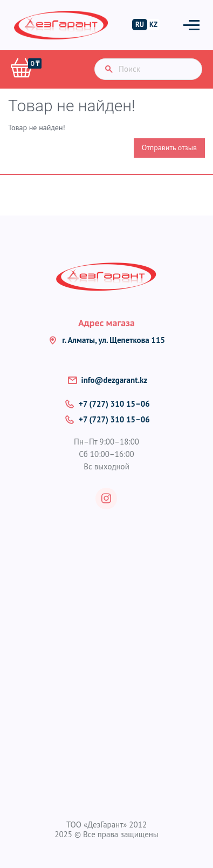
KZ (153, 25)
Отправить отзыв (169, 147)
